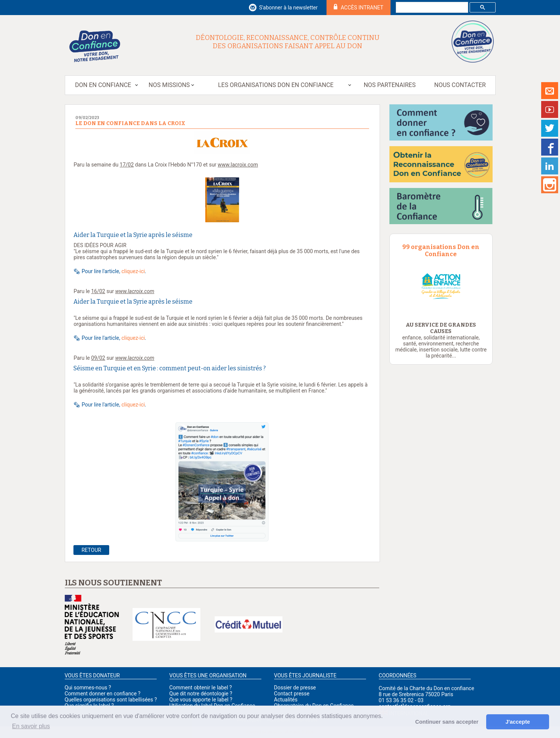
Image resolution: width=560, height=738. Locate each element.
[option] (441, 286)
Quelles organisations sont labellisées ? (111, 700)
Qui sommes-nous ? (88, 688)
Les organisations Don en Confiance (276, 85)
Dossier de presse (295, 688)
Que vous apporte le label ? (201, 700)
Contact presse (292, 694)
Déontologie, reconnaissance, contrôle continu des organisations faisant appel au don (288, 42)
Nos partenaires (390, 85)
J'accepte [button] (518, 722)
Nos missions (169, 85)
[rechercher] (431, 8)
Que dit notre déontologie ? (201, 694)
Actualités (286, 700)
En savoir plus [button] (31, 726)
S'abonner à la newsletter (288, 8)
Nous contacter (460, 85)
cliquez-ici (133, 271)
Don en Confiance (103, 85)
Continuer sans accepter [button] (447, 722)
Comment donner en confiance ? (103, 694)
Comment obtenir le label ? (201, 688)
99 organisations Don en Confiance (441, 251)
